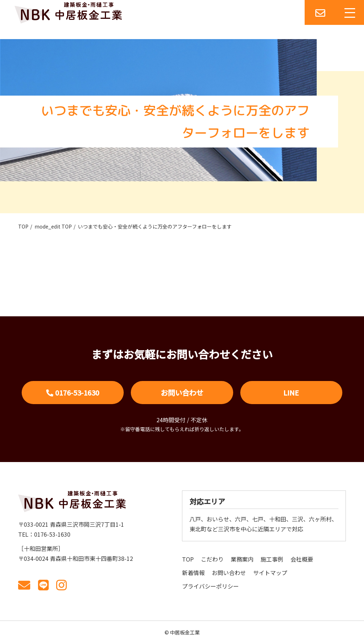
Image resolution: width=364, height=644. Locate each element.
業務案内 (242, 559)
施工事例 (272, 559)
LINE (291, 393)
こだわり (212, 559)
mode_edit (53, 226)
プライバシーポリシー (210, 586)
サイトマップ (270, 573)
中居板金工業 (185, 632)
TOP (23, 226)
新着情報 (193, 573)
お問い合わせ (182, 393)
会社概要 (302, 559)
